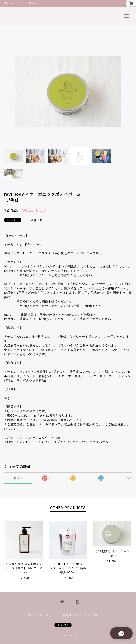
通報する (37, 220)
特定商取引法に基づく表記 (80, 615)
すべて (18, 478)
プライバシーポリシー (42, 615)
